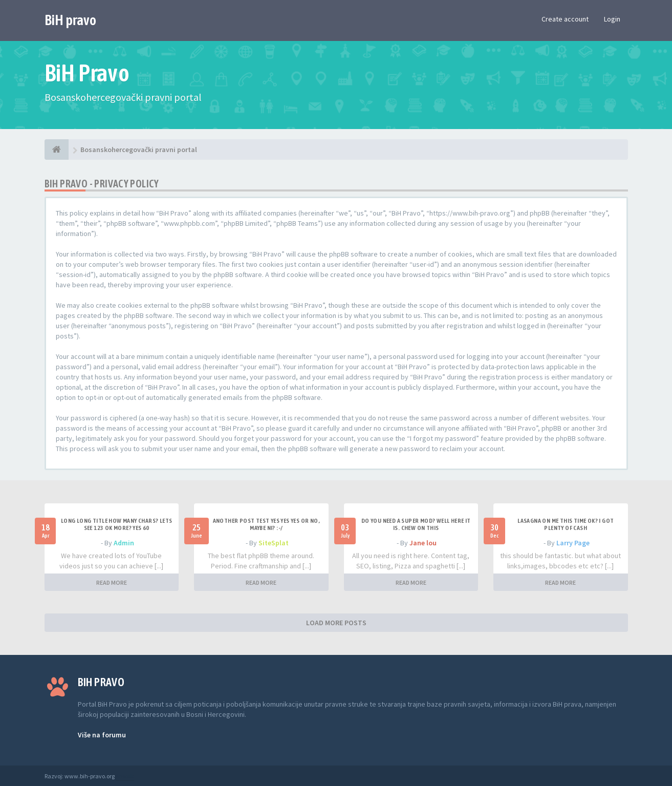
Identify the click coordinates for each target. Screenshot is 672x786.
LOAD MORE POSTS (336, 623)
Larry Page (573, 543)
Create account (565, 19)
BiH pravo (70, 20)
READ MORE (112, 582)
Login (612, 19)
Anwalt (125, 776)
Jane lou (423, 543)
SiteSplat (274, 543)
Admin (124, 543)
